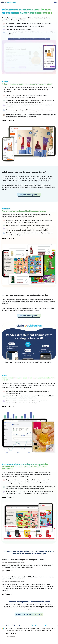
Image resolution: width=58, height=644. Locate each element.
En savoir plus (8, 120)
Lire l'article (7, 571)
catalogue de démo (22, 362)
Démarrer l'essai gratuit (29, 195)
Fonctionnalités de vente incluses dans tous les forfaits (29, 39)
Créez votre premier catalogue (29, 614)
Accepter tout (12, 633)
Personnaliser (11, 636)
